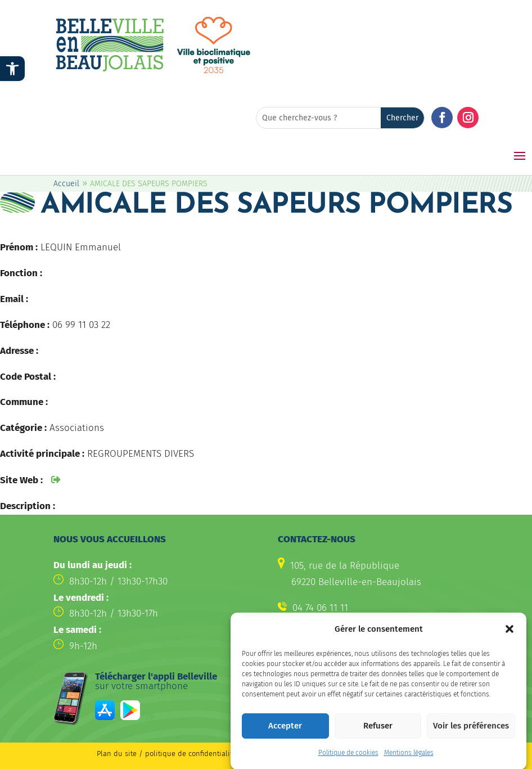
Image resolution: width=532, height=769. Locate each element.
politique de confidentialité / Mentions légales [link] (224, 754)
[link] (12, 69)
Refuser (378, 735)
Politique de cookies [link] (348, 762)
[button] (510, 638)
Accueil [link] (66, 184)
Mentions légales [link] (409, 762)
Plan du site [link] (117, 754)
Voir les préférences (471, 735)
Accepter (285, 735)
